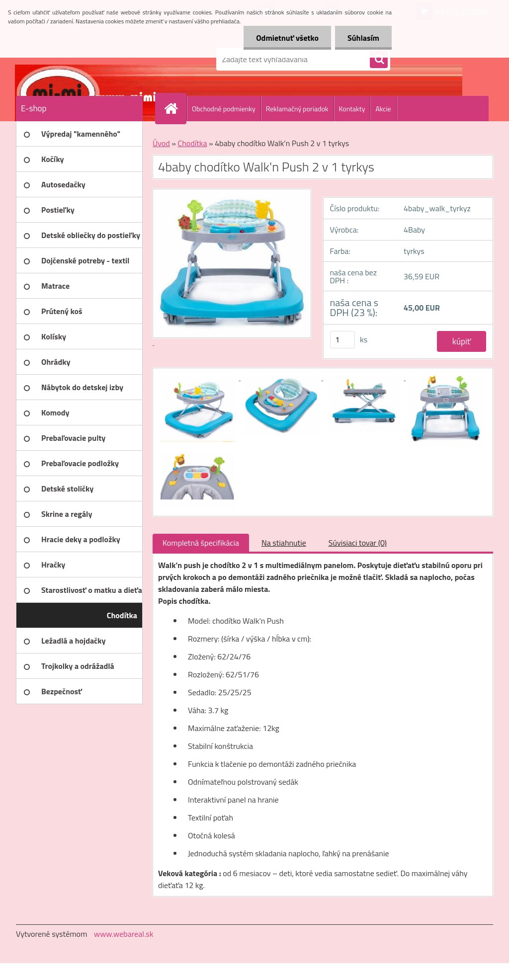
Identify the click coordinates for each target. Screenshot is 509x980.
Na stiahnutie (284, 543)
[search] (379, 60)
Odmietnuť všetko (287, 38)
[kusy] (342, 340)
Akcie (383, 109)
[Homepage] (175, 108)
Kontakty (352, 109)
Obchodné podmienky (224, 109)
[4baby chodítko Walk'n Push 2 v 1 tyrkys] (199, 377)
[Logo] (84, 59)
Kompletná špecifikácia (201, 543)
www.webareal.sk (124, 934)
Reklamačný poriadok (297, 109)
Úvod (161, 143)
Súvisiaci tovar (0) (358, 543)
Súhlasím (363, 38)
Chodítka (192, 143)
